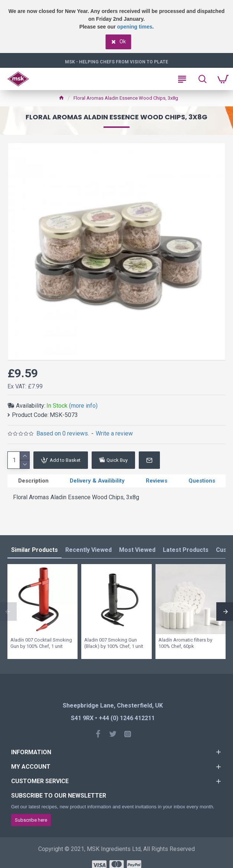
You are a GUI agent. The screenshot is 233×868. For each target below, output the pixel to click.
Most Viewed (137, 550)
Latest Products (186, 550)
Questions (202, 481)
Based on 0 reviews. (63, 433)
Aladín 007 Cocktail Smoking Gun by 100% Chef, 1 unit (41, 643)
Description (33, 481)
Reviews (157, 481)
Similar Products (35, 550)
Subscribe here (31, 820)
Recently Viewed (88, 550)
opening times (135, 27)
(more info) (83, 406)
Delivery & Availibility (97, 481)
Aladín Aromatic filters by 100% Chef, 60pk (185, 643)
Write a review (114, 433)
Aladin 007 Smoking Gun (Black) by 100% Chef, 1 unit (114, 643)
